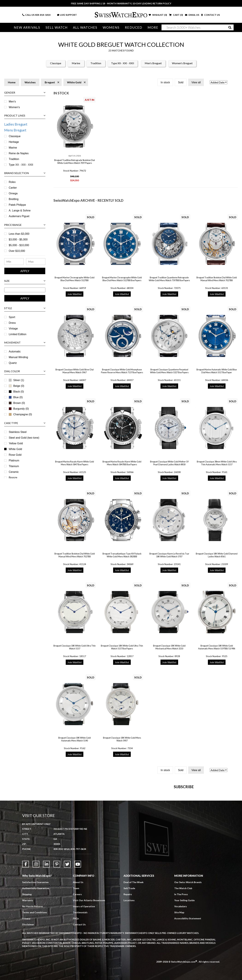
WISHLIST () (158, 15)
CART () (176, 15)
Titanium (14, 466)
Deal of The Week (134, 957)
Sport (12, 317)
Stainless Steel (18, 432)
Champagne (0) (20, 414)
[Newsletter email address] (139, 843)
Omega (13, 193)
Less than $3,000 (19, 234)
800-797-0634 (78, 924)
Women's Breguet (182, 63)
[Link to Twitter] (67, 939)
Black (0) (19, 392)
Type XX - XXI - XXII (123, 63)
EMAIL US (192, 15)
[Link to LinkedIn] (46, 939)
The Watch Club (183, 963)
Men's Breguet (153, 63)
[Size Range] (25, 290)
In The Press (181, 970)
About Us (78, 957)
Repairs (128, 970)
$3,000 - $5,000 (18, 240)
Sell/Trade (129, 963)
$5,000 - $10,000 (19, 245)
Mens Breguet (15, 130)
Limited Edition (18, 334)
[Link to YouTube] (78, 939)
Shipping (27, 970)
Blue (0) (18, 397)
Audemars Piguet (19, 216)
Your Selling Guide (184, 976)
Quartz (13, 363)
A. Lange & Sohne (20, 211)
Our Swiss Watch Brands (188, 957)
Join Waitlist (75, 294)
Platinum (14, 460)
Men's (12, 102)
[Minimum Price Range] (14, 262)
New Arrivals (27, 27)
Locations (129, 976)
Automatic (15, 352)
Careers (77, 970)
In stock (165, 82)
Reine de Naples (19, 153)
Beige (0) (16, 386)
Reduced (134, 27)
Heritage (14, 142)
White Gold (15, 449)
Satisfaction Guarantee (35, 957)
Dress (12, 323)
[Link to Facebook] (26, 939)
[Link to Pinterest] (57, 939)
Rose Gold (15, 455)
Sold (181, 82)
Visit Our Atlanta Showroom (89, 976)
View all (196, 82)
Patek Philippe (17, 205)
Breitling (14, 199)
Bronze (13, 478)
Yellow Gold (16, 443)
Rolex (12, 182)
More (153, 27)
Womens (111, 27)
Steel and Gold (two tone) (24, 438)
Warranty (28, 976)
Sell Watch (57, 27)
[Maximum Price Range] (36, 262)
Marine (76, 63)
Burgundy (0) (19, 409)
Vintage (13, 329)
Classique (56, 63)
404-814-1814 (43, 15)
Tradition (96, 63)
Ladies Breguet (16, 124)
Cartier (13, 188)
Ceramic (14, 472)
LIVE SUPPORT (67, 15)
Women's (14, 107)
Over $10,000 (17, 251)
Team (76, 963)
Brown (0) (17, 403)
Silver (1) (19, 380)
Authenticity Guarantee (36, 963)
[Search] (198, 27)
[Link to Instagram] (36, 939)
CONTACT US (210, 15)
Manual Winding (18, 357)
